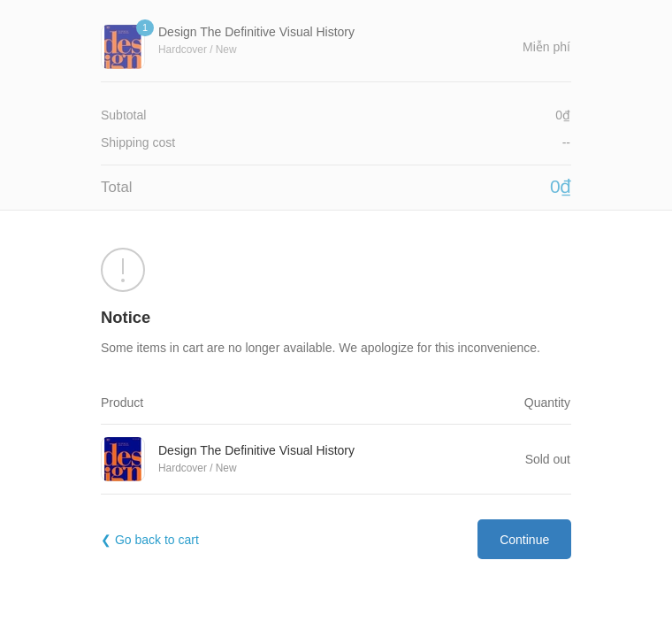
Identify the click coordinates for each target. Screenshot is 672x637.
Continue (524, 540)
